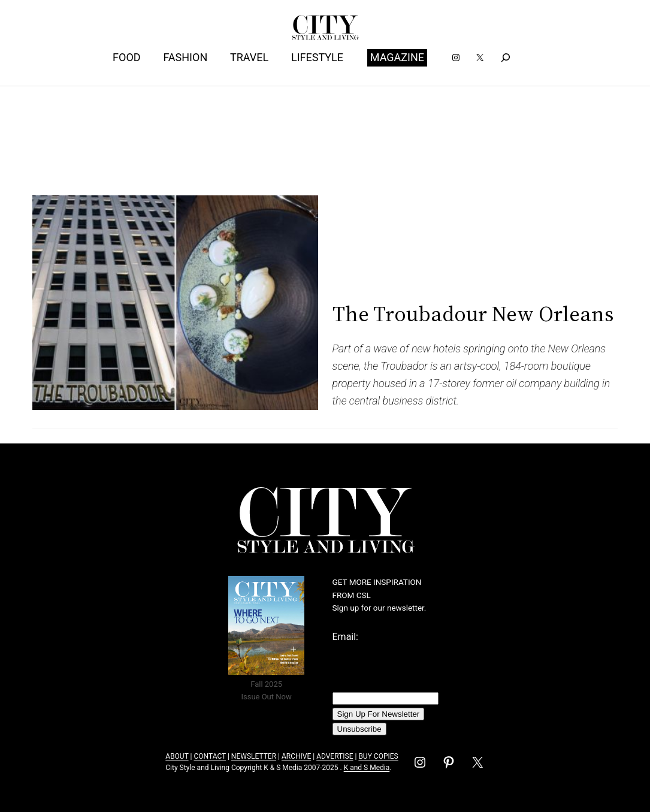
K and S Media (367, 768)
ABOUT (177, 756)
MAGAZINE (397, 57)
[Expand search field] (506, 58)
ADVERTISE (335, 756)
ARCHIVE (296, 756)
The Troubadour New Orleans (473, 314)
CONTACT (209, 756)
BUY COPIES (378, 756)
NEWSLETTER (254, 756)
